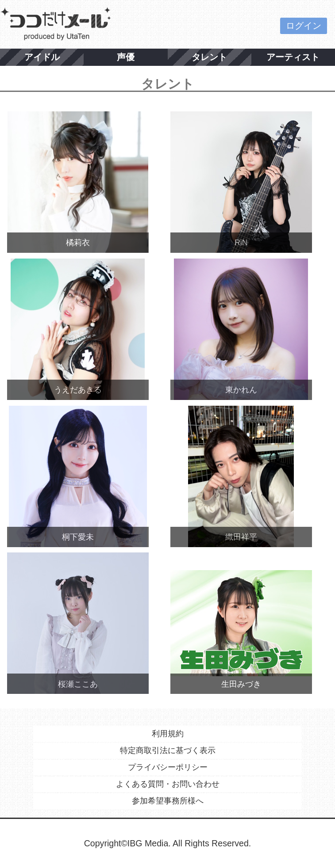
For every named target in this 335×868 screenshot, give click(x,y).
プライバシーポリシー (168, 767)
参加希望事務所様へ (168, 801)
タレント (209, 57)
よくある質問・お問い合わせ (168, 784)
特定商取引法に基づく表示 (168, 750)
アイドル (42, 57)
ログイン (304, 26)
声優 (126, 57)
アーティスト (293, 57)
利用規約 (168, 734)
